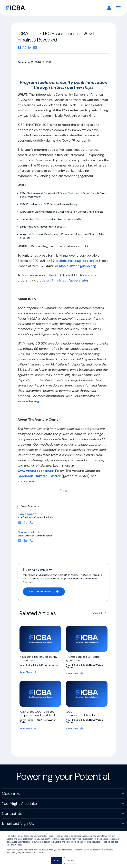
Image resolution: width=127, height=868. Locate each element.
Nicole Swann (27, 514)
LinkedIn (41, 476)
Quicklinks (11, 793)
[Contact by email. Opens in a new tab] (20, 523)
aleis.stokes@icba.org (77, 261)
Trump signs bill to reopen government (84, 659)
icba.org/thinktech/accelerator (63, 280)
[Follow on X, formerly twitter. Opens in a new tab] (25, 523)
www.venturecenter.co (36, 471)
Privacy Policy (16, 845)
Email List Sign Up (18, 823)
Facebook (25, 476)
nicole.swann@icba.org (77, 266)
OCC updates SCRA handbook (83, 713)
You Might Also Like (19, 803)
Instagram (26, 481)
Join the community (47, 592)
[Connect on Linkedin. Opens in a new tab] (25, 542)
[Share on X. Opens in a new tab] (25, 48)
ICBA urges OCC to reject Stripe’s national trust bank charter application (38, 715)
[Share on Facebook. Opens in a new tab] (19, 47)
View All (97, 613)
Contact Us (12, 813)
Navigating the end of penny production (38, 659)
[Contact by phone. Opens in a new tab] (31, 523)
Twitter (55, 476)
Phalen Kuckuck (29, 532)
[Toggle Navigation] (118, 8)
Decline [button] (70, 860)
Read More (26, 672)
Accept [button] (56, 860)
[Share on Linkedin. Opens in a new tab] (30, 48)
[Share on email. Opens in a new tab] (35, 48)
